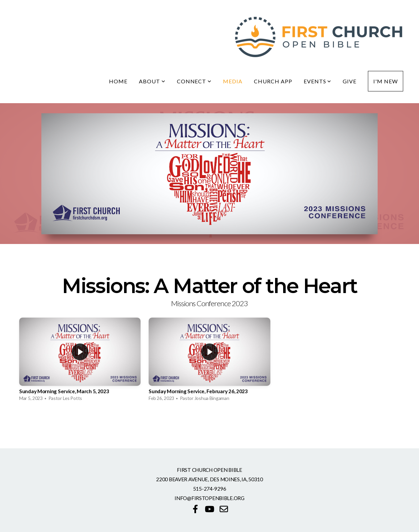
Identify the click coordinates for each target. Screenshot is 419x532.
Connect (194, 81)
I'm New (386, 81)
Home (118, 81)
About (152, 81)
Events (318, 81)
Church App (273, 81)
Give (350, 81)
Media (233, 81)
